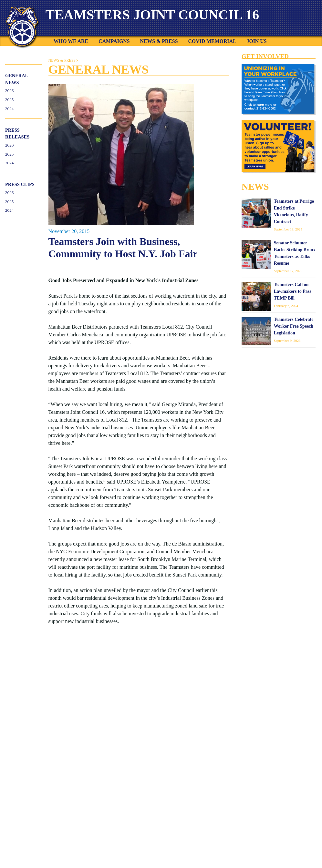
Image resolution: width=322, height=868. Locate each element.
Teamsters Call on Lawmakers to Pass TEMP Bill (293, 292)
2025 (9, 100)
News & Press (159, 42)
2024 (9, 109)
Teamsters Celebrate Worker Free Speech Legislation (294, 327)
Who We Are (71, 42)
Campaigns (114, 42)
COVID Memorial (212, 42)
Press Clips (20, 185)
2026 (9, 91)
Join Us (256, 42)
